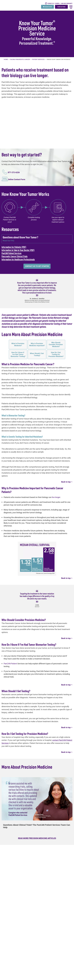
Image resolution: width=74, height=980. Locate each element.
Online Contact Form (17, 179)
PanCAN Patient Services (12, 253)
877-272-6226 (14, 172)
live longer (56, 497)
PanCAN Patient (10, 664)
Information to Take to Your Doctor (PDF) (18, 250)
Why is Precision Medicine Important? (37, 344)
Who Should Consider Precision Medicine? (56, 344)
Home (6, 59)
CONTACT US (49, 3)
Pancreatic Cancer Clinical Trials (15, 256)
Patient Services (38, 59)
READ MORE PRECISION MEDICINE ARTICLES (37, 838)
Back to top (67, 482)
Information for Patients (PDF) (14, 247)
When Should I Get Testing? (37, 354)
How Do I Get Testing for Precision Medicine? (56, 354)
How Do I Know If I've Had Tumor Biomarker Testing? (18, 354)
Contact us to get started (37, 266)
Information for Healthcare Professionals (18, 259)
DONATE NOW (47, 7)
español (57, 3)
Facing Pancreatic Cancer (20, 59)
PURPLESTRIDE (61, 7)
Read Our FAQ (8, 241)
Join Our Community (67, 3)
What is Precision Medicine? (18, 344)
